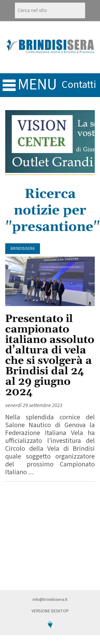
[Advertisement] (49, 536)
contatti (79, 85)
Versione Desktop (50, 611)
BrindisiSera (23, 249)
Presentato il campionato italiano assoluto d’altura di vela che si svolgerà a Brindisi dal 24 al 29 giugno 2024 (50, 356)
